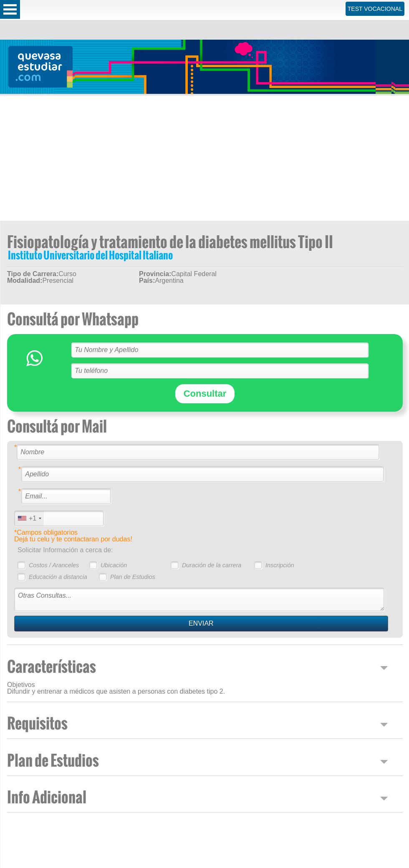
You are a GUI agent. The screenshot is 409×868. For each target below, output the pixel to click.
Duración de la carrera (212, 565)
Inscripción (280, 565)
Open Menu (10, 9)
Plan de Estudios (133, 577)
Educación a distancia (58, 577)
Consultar (205, 394)
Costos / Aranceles (54, 565)
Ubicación (114, 565)
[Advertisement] (205, 158)
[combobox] (29, 518)
